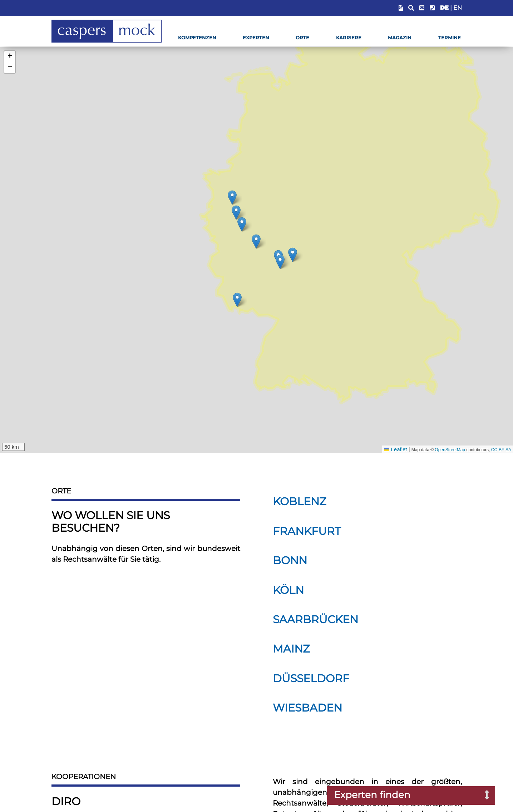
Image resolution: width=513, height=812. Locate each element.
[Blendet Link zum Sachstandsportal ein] (401, 8)
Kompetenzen (197, 38)
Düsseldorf (311, 678)
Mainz (291, 649)
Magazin (400, 38)
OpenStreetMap (450, 450)
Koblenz (300, 501)
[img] (256, 242)
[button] (10, 57)
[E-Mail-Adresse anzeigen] (422, 8)
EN (458, 8)
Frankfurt (307, 531)
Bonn (290, 560)
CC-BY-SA (501, 450)
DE (444, 8)
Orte (302, 38)
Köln (288, 590)
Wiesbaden (307, 708)
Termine (450, 38)
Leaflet (395, 449)
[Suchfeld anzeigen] (411, 8)
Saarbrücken (315, 619)
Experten (256, 38)
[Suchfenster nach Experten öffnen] (482, 796)
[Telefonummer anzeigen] (432, 8)
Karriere (349, 38)
